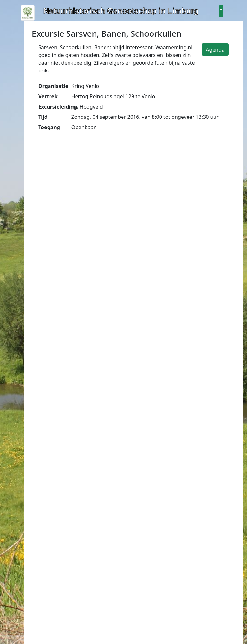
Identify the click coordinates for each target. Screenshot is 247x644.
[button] (221, 11)
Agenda (215, 50)
